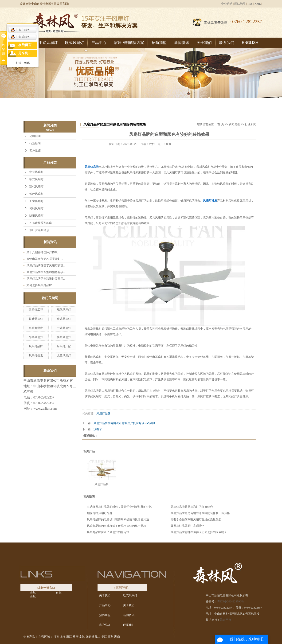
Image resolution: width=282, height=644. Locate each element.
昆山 (98, 637)
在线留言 (25, 45)
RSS (250, 4)
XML (258, 4)
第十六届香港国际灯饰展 (42, 252)
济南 (56, 637)
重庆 (76, 637)
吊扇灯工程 (36, 310)
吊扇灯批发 (36, 328)
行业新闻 (35, 143)
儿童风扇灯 (36, 201)
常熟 (82, 637)
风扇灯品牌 (36, 346)
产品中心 (99, 43)
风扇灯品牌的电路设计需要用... (46, 279)
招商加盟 (159, 43)
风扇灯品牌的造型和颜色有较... (46, 272)
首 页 (221, 124)
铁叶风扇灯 (36, 194)
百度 (33, 592)
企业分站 (227, 4)
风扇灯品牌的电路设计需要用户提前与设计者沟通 (125, 423)
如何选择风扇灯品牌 (39, 285)
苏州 (111, 637)
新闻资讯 (182, 43)
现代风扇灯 (36, 187)
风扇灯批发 (36, 355)
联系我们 (227, 43)
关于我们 (204, 43)
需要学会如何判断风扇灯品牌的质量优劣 (196, 519)
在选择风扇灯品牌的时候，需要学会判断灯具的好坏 (119, 507)
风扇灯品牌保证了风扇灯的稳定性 (108, 532)
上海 (63, 637)
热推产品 (29, 637)
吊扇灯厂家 (64, 346)
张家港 (90, 637)
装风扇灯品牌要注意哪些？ (188, 526)
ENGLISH (250, 43)
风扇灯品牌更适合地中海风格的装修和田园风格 (200, 513)
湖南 (117, 637)
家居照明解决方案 (129, 43)
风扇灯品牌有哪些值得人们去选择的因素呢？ (199, 532)
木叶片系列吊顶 (39, 230)
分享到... (25, 53)
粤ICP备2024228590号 (231, 601)
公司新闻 (35, 136)
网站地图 (240, 4)
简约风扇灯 (36, 208)
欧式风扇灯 (74, 43)
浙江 (69, 637)
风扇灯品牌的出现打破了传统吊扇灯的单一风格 (117, 526)
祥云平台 (226, 620)
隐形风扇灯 (36, 216)
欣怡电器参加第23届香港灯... (45, 259)
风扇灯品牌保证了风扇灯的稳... (46, 265)
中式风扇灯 (48, 43)
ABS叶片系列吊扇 (41, 223)
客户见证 (35, 151)
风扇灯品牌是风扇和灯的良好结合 (192, 507)
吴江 (104, 637)
